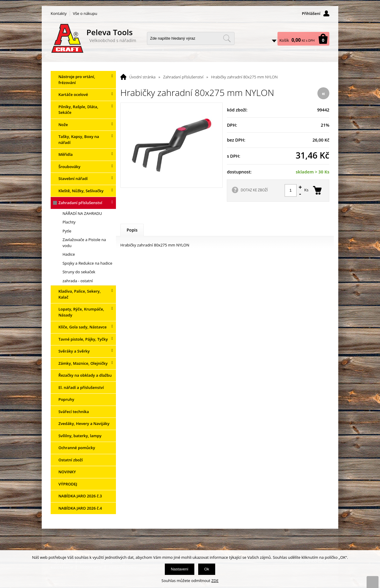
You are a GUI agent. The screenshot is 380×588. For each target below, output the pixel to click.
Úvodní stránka (142, 77)
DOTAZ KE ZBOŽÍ (254, 190)
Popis (132, 230)
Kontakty (59, 13)
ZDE (215, 581)
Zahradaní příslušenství (183, 77)
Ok (207, 569)
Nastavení (180, 569)
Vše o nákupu (85, 13)
